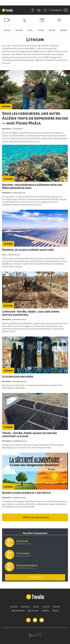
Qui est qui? (33, 611)
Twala (4, 255)
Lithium (41, 30)
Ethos (30, 30)
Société (45, 611)
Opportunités (18, 611)
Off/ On (52, 30)
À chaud (7, 30)
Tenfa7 (55, 611)
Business (19, 30)
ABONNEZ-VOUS (35, 577)
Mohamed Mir (6, 129)
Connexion (56, 10)
